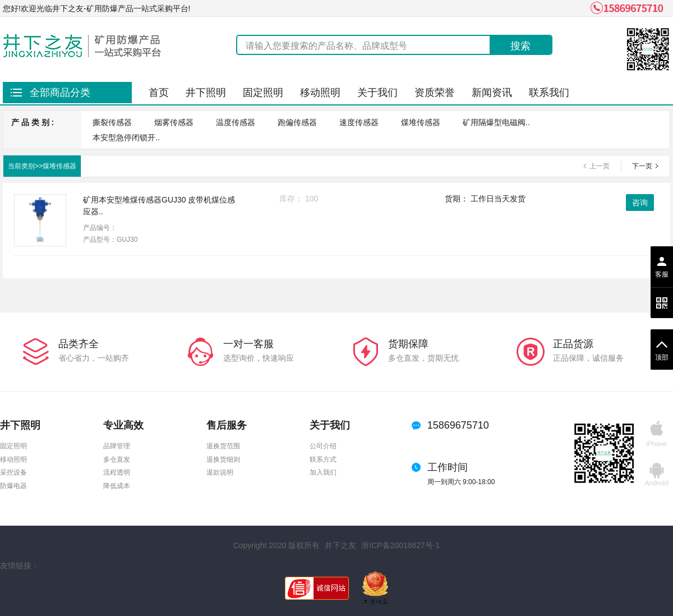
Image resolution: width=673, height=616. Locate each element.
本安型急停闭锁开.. (126, 137)
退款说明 (220, 473)
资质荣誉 (435, 93)
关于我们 (377, 93)
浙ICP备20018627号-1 (400, 545)
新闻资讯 (492, 93)
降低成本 (117, 486)
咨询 (640, 203)
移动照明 (320, 93)
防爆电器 (13, 486)
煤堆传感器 (421, 122)
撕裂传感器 (112, 122)
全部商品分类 (60, 93)
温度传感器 (236, 122)
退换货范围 (223, 446)
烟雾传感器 (174, 122)
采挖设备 (13, 473)
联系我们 (549, 93)
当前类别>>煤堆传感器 (42, 166)
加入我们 (323, 473)
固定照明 (263, 93)
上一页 (600, 166)
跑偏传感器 (297, 122)
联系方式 (323, 460)
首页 (159, 93)
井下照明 (206, 93)
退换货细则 (223, 460)
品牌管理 (117, 446)
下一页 (642, 166)
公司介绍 (323, 446)
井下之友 (340, 545)
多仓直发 (117, 460)
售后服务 (227, 425)
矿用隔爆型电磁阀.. (496, 122)
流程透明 (117, 473)
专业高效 (123, 425)
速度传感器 (359, 122)
